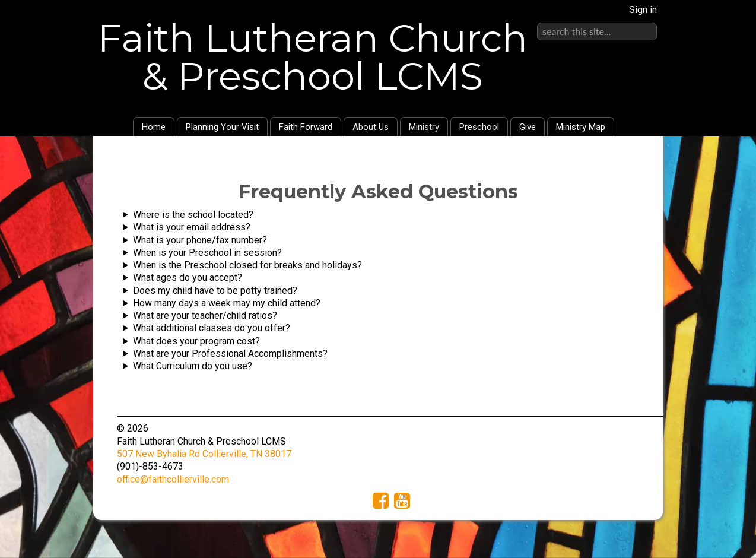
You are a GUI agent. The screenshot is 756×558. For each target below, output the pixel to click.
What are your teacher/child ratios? (205, 316)
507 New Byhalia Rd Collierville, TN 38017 (204, 454)
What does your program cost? (196, 341)
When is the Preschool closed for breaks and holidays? (247, 265)
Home (154, 127)
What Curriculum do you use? (193, 366)
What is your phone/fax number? (200, 240)
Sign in (643, 10)
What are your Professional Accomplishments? (230, 353)
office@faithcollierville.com (173, 479)
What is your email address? (192, 227)
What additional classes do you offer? (212, 328)
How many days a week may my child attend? (227, 303)
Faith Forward (306, 127)
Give (528, 127)
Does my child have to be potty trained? (215, 291)
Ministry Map (581, 127)
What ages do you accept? (188, 278)
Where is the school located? (193, 215)
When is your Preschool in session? (207, 253)
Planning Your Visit (222, 127)
